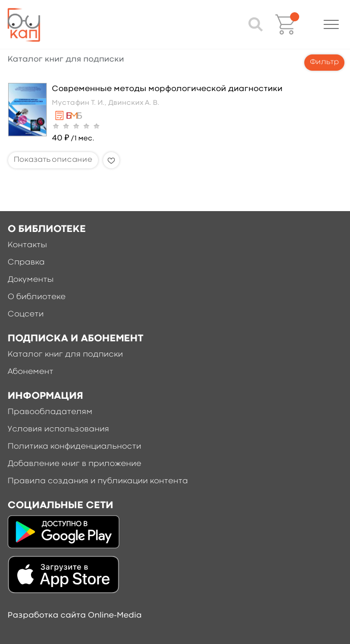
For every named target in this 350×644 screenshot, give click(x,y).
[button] (331, 24)
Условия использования (58, 429)
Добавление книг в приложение (74, 464)
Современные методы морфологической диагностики (167, 89)
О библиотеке (37, 297)
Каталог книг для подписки (65, 355)
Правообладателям (50, 412)
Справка (26, 262)
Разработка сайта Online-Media (75, 616)
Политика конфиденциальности (74, 447)
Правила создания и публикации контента (98, 481)
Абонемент (30, 372)
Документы (31, 280)
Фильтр (324, 62)
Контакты (27, 245)
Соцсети (26, 314)
